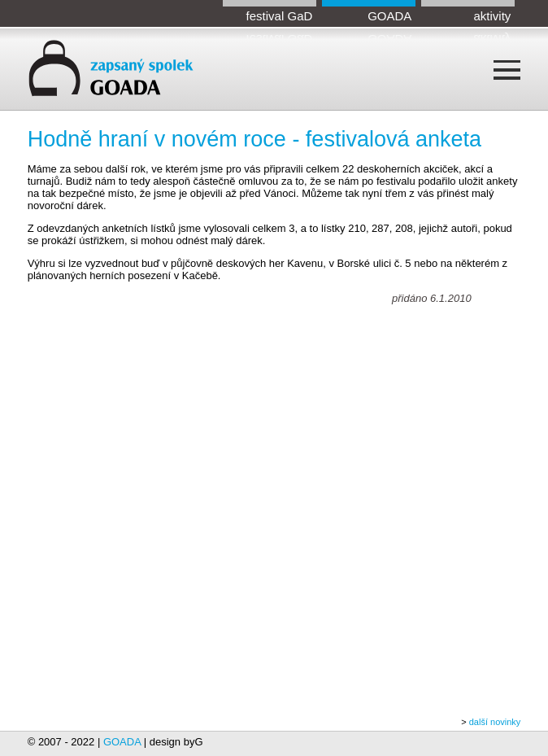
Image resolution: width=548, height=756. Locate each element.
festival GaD (280, 16)
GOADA (389, 16)
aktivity (492, 16)
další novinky (495, 722)
